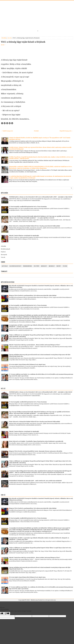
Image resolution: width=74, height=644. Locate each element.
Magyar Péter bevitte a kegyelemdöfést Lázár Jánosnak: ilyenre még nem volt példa (36, 451)
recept (59, 266)
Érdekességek (5, 249)
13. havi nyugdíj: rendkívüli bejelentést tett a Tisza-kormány (28, 207)
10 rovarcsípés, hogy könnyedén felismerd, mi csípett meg (27, 364)
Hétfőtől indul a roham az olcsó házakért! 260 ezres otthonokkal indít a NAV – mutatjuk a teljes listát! (41, 197)
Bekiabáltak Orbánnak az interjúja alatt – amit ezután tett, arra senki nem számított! (35, 481)
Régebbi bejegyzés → (66, 131)
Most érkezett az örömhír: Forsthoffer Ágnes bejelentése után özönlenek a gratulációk (36, 441)
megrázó (52, 266)
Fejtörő (3, 252)
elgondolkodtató (15, 266)
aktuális (5, 266)
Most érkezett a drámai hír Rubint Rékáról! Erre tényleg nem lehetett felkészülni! (35, 226)
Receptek (4, 255)
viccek (9, 38)
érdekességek (28, 266)
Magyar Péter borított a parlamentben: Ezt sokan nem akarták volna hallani (33, 295)
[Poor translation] (7, 614)
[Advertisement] (37, 16)
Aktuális (3, 246)
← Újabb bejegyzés (7, 131)
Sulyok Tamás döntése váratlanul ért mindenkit (24, 236)
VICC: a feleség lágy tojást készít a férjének (23, 42)
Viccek (3, 257)
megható (44, 266)
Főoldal (4, 38)
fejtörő (36, 266)
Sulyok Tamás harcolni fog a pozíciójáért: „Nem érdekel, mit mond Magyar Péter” (35, 345)
